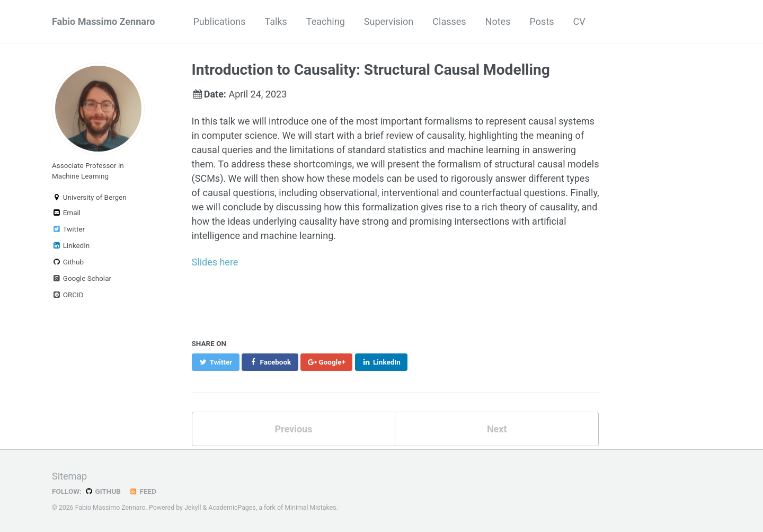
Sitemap (69, 476)
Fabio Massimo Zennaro (103, 21)
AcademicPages (232, 508)
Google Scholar (82, 278)
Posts (542, 21)
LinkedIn (71, 245)
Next (497, 429)
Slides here (215, 262)
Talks (276, 21)
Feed (143, 491)
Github (68, 262)
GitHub (103, 491)
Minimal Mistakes (310, 508)
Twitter (68, 229)
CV (579, 21)
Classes (449, 21)
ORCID (68, 295)
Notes (498, 21)
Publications (219, 21)
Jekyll (193, 508)
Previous (293, 429)
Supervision (389, 21)
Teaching (326, 21)
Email (66, 212)
